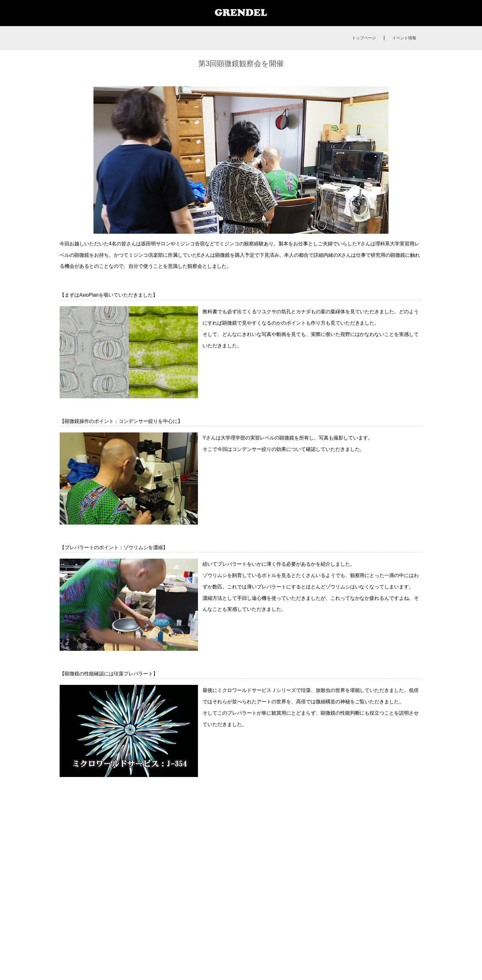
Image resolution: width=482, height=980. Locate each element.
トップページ (364, 38)
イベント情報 (404, 38)
